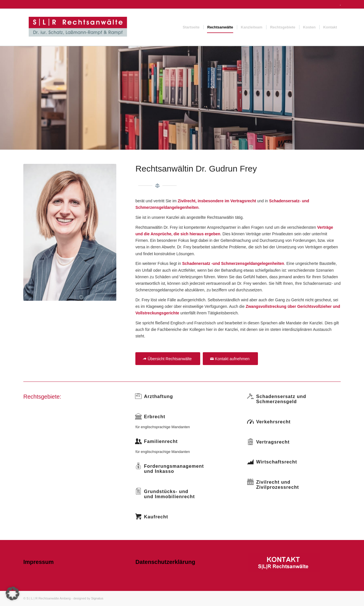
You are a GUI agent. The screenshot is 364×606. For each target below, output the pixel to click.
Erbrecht (155, 417)
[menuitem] (191, 27)
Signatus (97, 598)
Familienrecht (161, 441)
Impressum (39, 562)
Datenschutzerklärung (165, 562)
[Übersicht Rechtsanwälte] (168, 359)
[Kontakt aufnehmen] (230, 359)
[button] (13, 593)
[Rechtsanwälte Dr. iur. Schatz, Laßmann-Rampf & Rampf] (78, 27)
